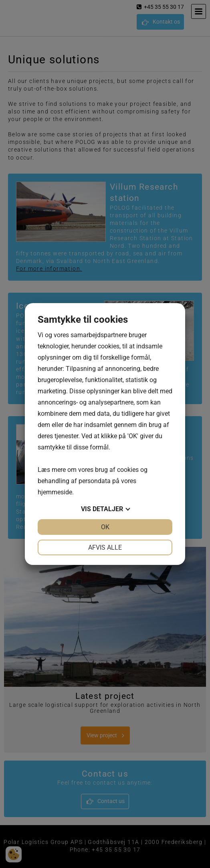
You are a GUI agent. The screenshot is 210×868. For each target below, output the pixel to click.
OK (105, 527)
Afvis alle (105, 547)
